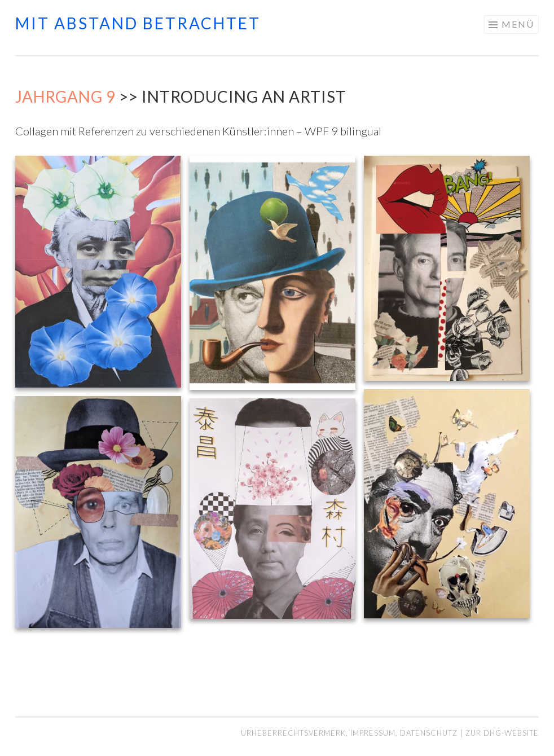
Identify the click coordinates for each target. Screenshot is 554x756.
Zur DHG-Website (502, 733)
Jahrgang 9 (65, 96)
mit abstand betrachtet (138, 23)
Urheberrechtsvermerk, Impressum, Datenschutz (350, 733)
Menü (518, 24)
